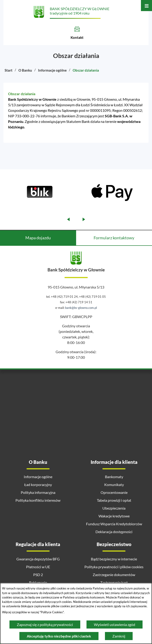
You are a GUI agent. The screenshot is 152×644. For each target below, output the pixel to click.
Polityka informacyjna (38, 492)
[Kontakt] (77, 33)
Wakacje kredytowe (114, 516)
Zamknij (119, 636)
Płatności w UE (38, 567)
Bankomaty (114, 477)
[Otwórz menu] (146, 6)
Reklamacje (38, 582)
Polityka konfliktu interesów (38, 500)
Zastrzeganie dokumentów (114, 575)
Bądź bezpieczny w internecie (114, 559)
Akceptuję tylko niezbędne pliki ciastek (59, 636)
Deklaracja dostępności (114, 532)
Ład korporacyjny (38, 485)
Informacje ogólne (52, 70)
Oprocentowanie (114, 492)
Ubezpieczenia (114, 508)
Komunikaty (114, 485)
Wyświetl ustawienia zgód (115, 624)
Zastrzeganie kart (114, 582)
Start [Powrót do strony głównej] (9, 70)
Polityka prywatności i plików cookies (114, 567)
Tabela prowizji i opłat (114, 500)
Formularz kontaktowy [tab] (114, 238)
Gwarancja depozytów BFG (38, 559)
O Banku (25, 70)
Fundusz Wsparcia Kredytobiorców (114, 524)
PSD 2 (38, 575)
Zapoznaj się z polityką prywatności (45, 624)
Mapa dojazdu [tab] (38, 238)
